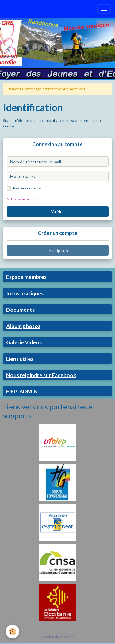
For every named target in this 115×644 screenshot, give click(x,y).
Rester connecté (27, 188)
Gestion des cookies (58, 637)
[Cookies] (12, 632)
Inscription (58, 250)
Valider (57, 211)
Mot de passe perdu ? (21, 199)
